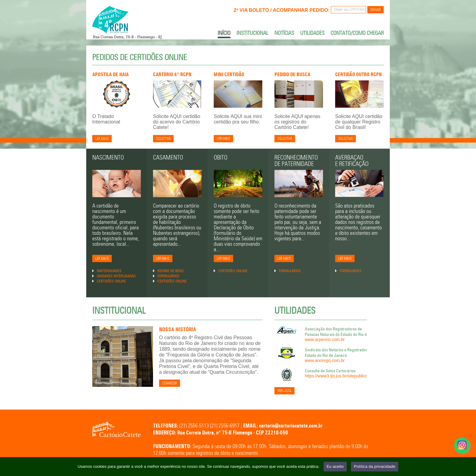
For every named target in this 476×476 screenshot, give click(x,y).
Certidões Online (111, 281)
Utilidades (312, 33)
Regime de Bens (171, 271)
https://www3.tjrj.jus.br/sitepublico (336, 376)
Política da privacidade (375, 466)
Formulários (168, 276)
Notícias (284, 33)
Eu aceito (335, 466)
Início (224, 33)
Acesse (462, 455)
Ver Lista (284, 391)
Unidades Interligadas (116, 276)
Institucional (252, 33)
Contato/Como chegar (357, 33)
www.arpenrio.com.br (325, 339)
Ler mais (102, 139)
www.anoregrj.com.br (325, 360)
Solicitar (163, 139)
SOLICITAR (345, 139)
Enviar (376, 10)
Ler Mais (102, 259)
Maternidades (109, 271)
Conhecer (170, 383)
